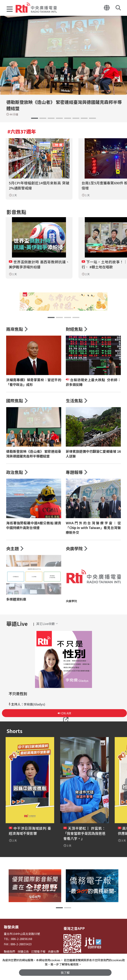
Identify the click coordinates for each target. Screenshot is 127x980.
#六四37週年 (22, 131)
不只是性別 (18, 696)
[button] (10, 10)
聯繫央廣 (11, 930)
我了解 (65, 972)
